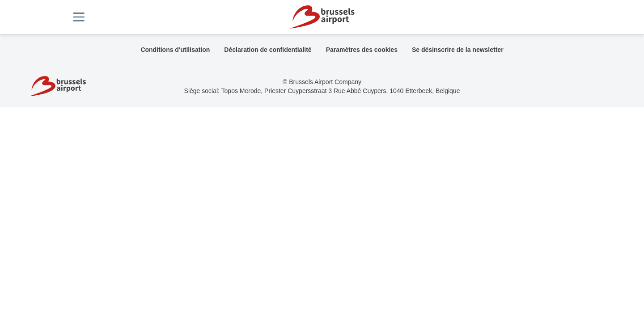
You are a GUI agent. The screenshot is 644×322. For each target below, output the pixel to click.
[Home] (322, 17)
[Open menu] (79, 17)
